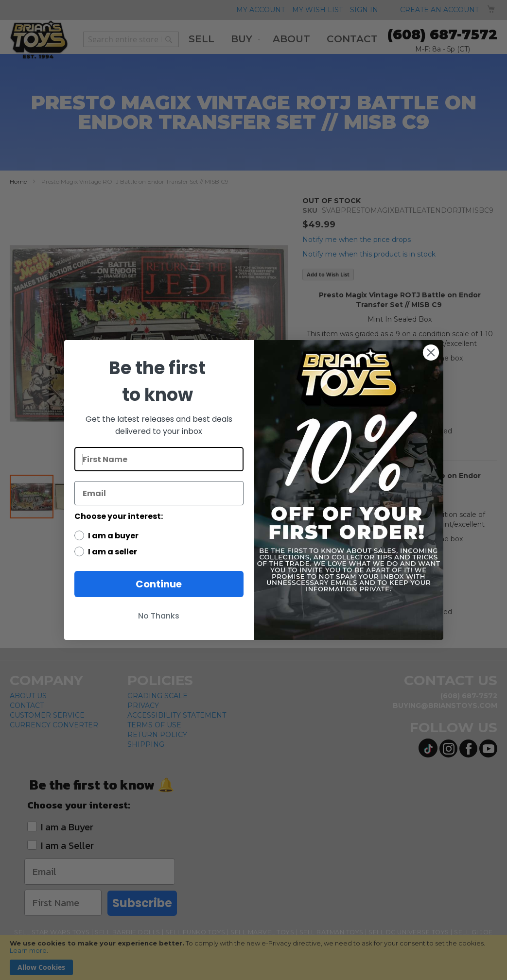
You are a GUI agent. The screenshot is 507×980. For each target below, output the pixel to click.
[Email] (159, 493)
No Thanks (159, 616)
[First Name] (159, 459)
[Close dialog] (431, 352)
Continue (159, 584)
